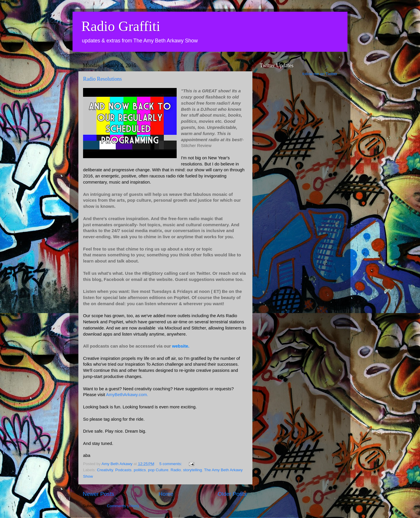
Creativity (105, 470)
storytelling (193, 470)
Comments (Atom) (123, 506)
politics (140, 470)
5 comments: (171, 464)
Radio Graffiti (121, 26)
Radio (176, 470)
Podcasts (123, 470)
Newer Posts (98, 494)
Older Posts (232, 494)
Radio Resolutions (103, 79)
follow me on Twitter (320, 74)
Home (166, 494)
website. (181, 346)
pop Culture (158, 470)
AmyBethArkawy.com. (127, 395)
